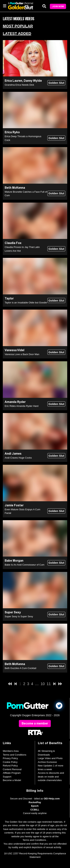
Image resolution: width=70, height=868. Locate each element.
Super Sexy (13, 612)
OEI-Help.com (52, 799)
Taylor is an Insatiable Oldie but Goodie (26, 303)
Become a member (35, 723)
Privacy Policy (10, 758)
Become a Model (12, 780)
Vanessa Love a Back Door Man (22, 354)
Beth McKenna (15, 188)
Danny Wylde (33, 81)
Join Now (58, 6)
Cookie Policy (10, 762)
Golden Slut (56, 83)
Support (7, 777)
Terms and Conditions (15, 755)
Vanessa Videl (14, 350)
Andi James (13, 454)
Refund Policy (10, 766)
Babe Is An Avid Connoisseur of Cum (25, 565)
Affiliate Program (12, 773)
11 (49, 684)
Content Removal (12, 769)
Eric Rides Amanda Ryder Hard (22, 406)
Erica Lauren (13, 81)
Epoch (35, 806)
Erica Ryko (12, 132)
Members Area (11, 751)
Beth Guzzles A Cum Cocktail (20, 668)
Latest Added (17, 34)
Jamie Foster (14, 505)
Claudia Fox (13, 243)
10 (43, 684)
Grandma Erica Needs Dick (19, 85)
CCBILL (35, 810)
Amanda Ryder (15, 402)
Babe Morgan (14, 561)
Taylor (9, 298)
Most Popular (18, 26)
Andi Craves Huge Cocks (18, 458)
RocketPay (35, 802)
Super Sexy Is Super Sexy (19, 616)
